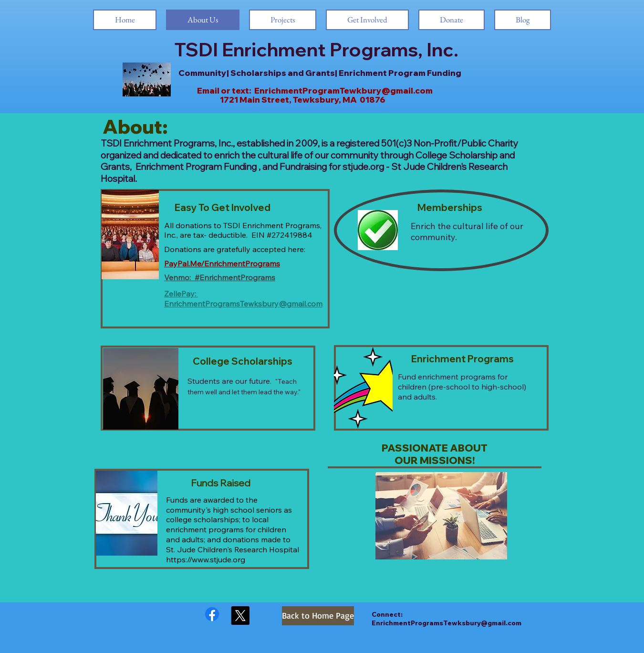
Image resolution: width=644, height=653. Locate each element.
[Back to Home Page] (318, 616)
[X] (240, 616)
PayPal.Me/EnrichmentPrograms (222, 263)
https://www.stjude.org (206, 559)
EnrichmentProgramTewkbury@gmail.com (343, 90)
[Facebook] (212, 614)
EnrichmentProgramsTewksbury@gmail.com (243, 304)
